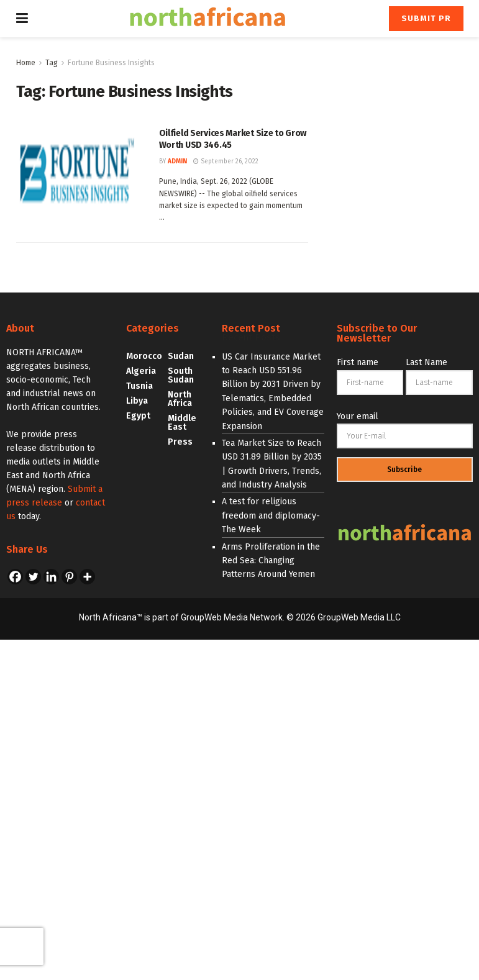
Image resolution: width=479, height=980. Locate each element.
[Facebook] (15, 577)
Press (180, 442)
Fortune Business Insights (111, 63)
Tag (52, 63)
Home (26, 63)
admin (177, 161)
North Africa (180, 399)
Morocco (144, 356)
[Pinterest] (69, 577)
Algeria (141, 371)
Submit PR (426, 18)
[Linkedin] (51, 577)
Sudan (181, 356)
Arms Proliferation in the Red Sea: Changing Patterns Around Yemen (271, 561)
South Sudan (181, 375)
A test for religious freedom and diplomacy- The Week (271, 515)
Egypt (138, 416)
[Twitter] (33, 577)
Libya (137, 401)
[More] (87, 577)
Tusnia (139, 386)
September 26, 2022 (226, 161)
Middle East (182, 423)
